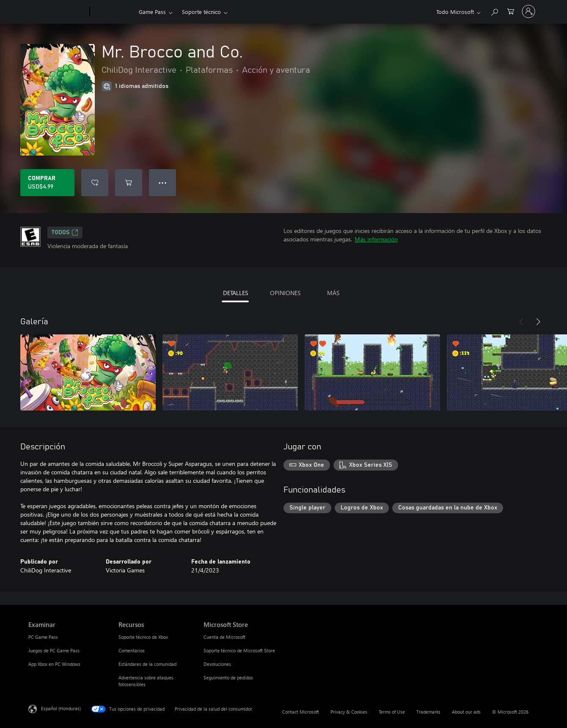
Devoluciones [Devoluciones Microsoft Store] (217, 664)
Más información (376, 239)
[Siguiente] (538, 322)
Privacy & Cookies (349, 712)
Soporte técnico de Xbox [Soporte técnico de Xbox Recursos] (143, 637)
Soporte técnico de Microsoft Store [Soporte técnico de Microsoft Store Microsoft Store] (239, 650)
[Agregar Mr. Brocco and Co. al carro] (129, 183)
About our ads (466, 712)
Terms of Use (392, 712)
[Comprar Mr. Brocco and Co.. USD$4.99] (47, 183)
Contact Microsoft (301, 712)
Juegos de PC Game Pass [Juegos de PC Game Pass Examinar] (54, 650)
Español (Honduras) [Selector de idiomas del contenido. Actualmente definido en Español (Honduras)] (61, 708)
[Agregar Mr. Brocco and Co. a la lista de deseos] (95, 183)
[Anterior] (521, 322)
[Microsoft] (57, 12)
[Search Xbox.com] (494, 11)
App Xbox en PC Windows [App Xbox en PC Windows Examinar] (54, 664)
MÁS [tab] (333, 293)
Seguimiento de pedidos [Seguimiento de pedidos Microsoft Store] (228, 677)
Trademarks (428, 712)
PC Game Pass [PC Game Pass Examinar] (43, 637)
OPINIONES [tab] (285, 293)
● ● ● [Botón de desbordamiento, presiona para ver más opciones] (163, 182)
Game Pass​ (152, 12)
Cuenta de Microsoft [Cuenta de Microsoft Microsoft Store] (224, 637)
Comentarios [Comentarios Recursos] (132, 650)
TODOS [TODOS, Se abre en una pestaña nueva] (65, 233)
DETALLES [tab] (235, 293)
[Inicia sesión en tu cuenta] (528, 11)
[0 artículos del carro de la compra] (511, 11)
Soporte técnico (201, 12)
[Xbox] (113, 12)
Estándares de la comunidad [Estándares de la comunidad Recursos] (147, 664)
